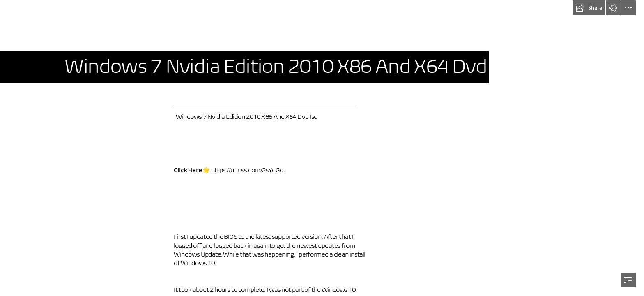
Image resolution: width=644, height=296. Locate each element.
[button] (589, 8)
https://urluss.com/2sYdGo (247, 170)
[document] (322, 148)
